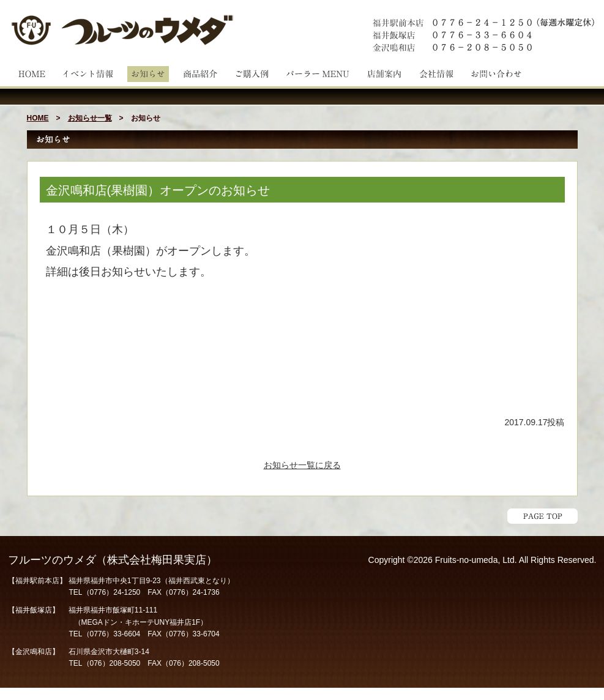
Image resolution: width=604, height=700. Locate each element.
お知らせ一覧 (90, 118)
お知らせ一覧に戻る (302, 465)
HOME (38, 118)
